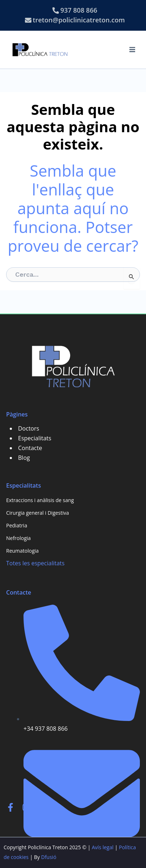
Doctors (29, 428)
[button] (132, 49)
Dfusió (49, 857)
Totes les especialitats (35, 563)
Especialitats (35, 438)
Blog (24, 458)
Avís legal (103, 847)
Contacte (30, 448)
